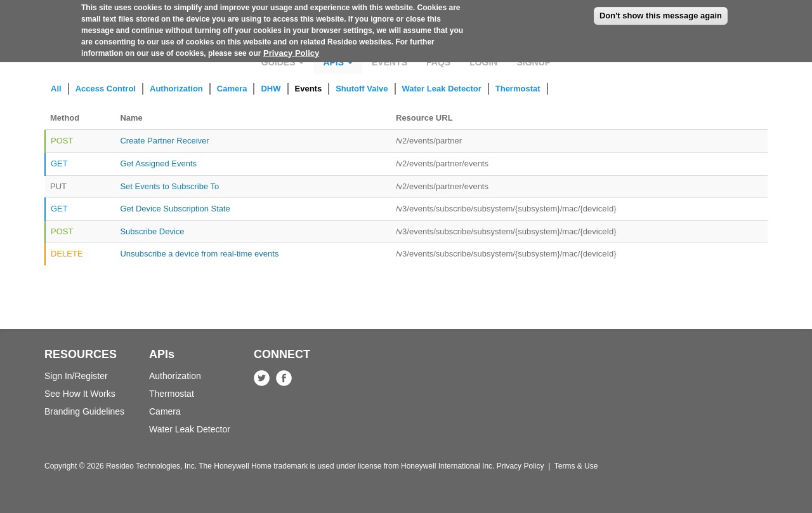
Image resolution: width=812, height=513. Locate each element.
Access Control (106, 89)
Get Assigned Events (158, 163)
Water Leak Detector (442, 89)
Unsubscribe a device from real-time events (199, 254)
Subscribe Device (152, 231)
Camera (232, 89)
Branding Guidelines (84, 411)
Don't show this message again (661, 10)
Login (483, 62)
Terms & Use (576, 466)
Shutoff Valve (362, 89)
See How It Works (80, 394)
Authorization (176, 89)
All (56, 89)
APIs (338, 62)
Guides (283, 62)
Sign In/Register (76, 376)
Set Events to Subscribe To (169, 186)
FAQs (438, 62)
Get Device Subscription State (175, 209)
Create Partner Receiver (164, 141)
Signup (534, 62)
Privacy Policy (291, 48)
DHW (271, 89)
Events (390, 62)
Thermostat (518, 89)
